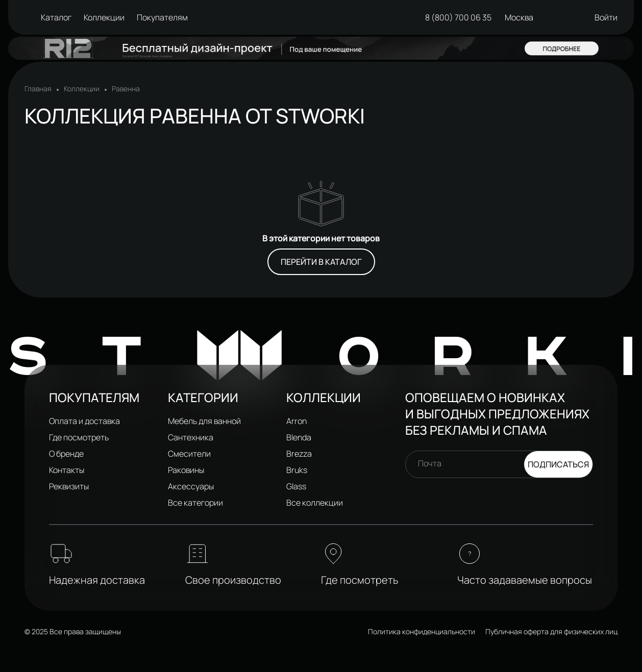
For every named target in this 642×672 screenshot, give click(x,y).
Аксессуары (191, 486)
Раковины (186, 470)
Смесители (189, 454)
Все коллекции (315, 503)
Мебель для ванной (204, 421)
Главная (38, 89)
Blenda (299, 437)
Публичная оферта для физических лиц (551, 631)
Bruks (297, 470)
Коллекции (82, 89)
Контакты (67, 470)
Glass (296, 486)
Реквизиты (69, 486)
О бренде (66, 454)
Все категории (195, 503)
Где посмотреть (79, 437)
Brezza (299, 454)
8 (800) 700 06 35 (451, 17)
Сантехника (191, 437)
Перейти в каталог (321, 262)
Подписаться (558, 464)
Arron (297, 421)
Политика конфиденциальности (422, 631)
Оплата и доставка (84, 421)
